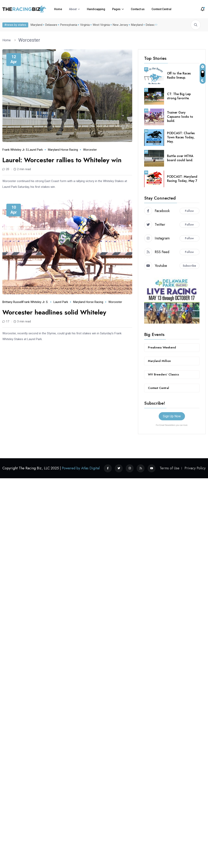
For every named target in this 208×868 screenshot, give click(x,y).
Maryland (36, 25)
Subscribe (189, 266)
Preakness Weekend (162, 347)
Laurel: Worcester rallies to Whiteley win (65, 160)
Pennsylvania (69, 25)
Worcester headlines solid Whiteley (57, 312)
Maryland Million (159, 361)
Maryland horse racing (63, 150)
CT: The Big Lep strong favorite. (179, 96)
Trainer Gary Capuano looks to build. (180, 117)
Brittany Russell (12, 302)
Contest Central (161, 9)
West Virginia (101, 25)
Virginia (85, 25)
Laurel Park (35, 150)
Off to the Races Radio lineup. (179, 75)
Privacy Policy (195, 468)
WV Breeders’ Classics (163, 374)
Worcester (29, 40)
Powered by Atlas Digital (81, 468)
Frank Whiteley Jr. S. (15, 150)
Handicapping (96, 9)
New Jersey (120, 25)
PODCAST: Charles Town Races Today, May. (181, 137)
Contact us (138, 9)
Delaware (51, 25)
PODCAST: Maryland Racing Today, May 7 (182, 179)
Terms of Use (170, 468)
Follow (189, 211)
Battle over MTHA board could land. (180, 158)
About (73, 9)
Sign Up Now (172, 416)
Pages (116, 9)
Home (58, 9)
